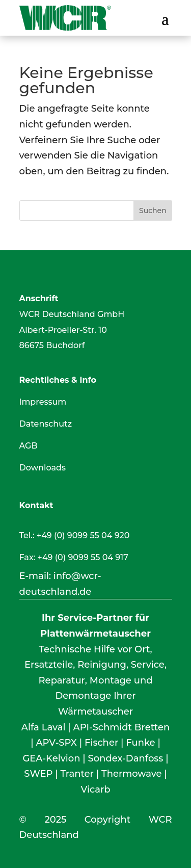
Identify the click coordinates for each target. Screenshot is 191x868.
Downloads (43, 468)
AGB (29, 446)
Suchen (153, 211)
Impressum (43, 402)
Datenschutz (46, 424)
